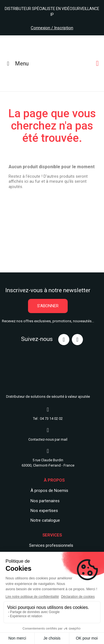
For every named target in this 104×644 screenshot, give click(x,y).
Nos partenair (43, 501)
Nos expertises (44, 511)
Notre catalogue (45, 520)
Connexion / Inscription (52, 28)
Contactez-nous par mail (48, 439)
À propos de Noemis (49, 491)
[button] (48, 306)
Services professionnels (51, 545)
